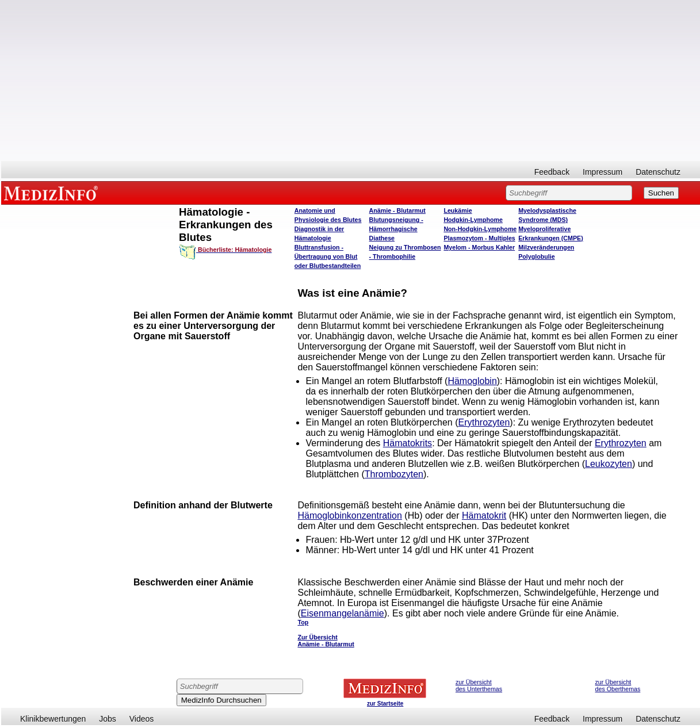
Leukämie (458, 210)
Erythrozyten (484, 422)
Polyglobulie (536, 256)
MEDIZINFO (53, 193)
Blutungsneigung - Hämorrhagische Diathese (396, 229)
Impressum (603, 172)
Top (303, 622)
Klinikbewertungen (53, 719)
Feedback (552, 172)
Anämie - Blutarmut (397, 210)
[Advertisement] (351, 81)
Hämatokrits (408, 443)
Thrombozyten (394, 474)
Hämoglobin (472, 381)
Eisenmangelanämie (343, 613)
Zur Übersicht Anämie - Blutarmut (326, 641)
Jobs (108, 719)
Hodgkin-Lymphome (473, 220)
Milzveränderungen (546, 247)
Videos (142, 719)
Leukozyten (609, 464)
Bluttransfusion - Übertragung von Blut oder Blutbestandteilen (328, 256)
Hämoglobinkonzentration (349, 516)
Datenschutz (658, 172)
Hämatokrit (484, 516)
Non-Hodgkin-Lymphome (480, 229)
